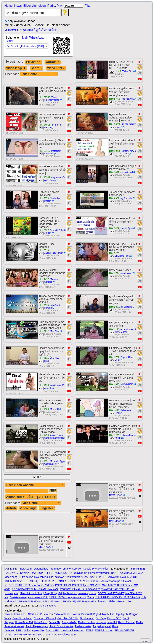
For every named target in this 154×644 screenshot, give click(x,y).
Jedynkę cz (80, 573)
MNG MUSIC (127, 384)
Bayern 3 (86, 614)
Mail (25, 38)
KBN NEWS (45, 547)
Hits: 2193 (114, 329)
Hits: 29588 (115, 124)
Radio (51, 6)
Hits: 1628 (114, 384)
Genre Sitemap (48, 606)
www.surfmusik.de (15, 614)
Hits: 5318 (44, 250)
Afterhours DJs (36, 614)
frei (129, 601)
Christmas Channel (45, 618)
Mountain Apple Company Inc (55, 463)
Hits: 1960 (44, 358)
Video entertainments (52, 99)
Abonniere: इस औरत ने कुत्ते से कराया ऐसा (31, 497)
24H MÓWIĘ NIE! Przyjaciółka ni (80, 601)
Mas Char (55, 331)
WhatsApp (36, 38)
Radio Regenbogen (37, 626)
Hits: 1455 (44, 435)
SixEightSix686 (122, 256)
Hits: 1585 (44, 409)
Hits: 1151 (44, 461)
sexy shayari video (99, 573)
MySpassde (126, 198)
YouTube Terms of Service (66, 569)
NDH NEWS (128, 99)
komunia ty (77, 577)
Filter (88, 6)
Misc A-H (54, 409)
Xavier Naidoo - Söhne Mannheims (55, 437)
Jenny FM (55, 622)
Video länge (16, 68)
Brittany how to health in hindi (126, 152)
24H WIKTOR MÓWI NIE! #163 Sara (38, 601)
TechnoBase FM (22, 635)
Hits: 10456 (115, 151)
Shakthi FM (53, 630)
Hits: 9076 (44, 198)
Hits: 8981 (114, 198)
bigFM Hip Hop (111, 614)
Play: (60, 6)
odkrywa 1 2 (62, 577)
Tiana (91, 597)
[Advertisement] (106, 44)
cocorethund (127, 172)
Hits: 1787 (114, 357)
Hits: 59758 (44, 97)
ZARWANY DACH (95, 577)
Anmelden (39, 6)
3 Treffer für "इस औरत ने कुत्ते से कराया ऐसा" (31, 30)
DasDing (101, 618)
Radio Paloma (126, 622)
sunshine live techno (72, 630)
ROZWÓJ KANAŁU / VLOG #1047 (80, 589)
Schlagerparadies (34, 630)
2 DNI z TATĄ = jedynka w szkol (68, 597)
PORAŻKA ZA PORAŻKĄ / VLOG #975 (78, 585)
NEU (53, 491)
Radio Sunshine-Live (61, 626)
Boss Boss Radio (22, 618)
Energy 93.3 (114, 618)
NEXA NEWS (116, 495)
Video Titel (56, 68)
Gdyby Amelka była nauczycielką (77, 593)
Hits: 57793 (115, 99)
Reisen (121, 601)
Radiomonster (83, 626)
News (18, 6)
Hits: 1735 (44, 385)
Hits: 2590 (44, 305)
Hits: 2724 (114, 273)
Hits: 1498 (114, 410)
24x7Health (126, 307)
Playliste (34, 62)
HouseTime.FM (24, 622)
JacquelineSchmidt (54, 253)
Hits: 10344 (44, 177)
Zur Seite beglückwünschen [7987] (25, 46)
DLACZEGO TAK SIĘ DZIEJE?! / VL (34, 581)
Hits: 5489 (114, 228)
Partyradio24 (69, 622)
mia (16, 593)
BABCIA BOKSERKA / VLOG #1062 (78, 581)
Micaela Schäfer (51, 281)
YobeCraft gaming (52, 307)
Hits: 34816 (44, 125)
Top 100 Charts (42, 635)
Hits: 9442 (114, 172)
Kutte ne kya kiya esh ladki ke (36, 577)
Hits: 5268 (114, 253)
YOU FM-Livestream (64, 635)
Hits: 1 (118, 71)
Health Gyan (127, 228)
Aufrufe (53, 62)
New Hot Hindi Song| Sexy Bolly (38, 593)
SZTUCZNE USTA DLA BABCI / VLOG (31, 585)
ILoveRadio (41, 622)
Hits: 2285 (114, 307)
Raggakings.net (102, 626)
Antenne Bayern (70, 614)
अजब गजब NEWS (53, 126)
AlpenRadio (53, 614)
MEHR (37, 477)
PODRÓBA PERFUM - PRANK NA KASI (35, 589)
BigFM (97, 614)
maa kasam (126, 273)
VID (112, 72)
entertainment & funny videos (125, 331)
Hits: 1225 (114, 435)
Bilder (27, 6)
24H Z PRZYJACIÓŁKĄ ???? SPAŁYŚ (118, 597)
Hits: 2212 (44, 331)
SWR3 (89, 630)
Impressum (25, 569)
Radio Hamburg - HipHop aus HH (97, 622)
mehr (103, 601)
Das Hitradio (87, 618)
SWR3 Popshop (104, 630)
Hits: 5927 (44, 230)
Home (9, 6)
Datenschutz (41, 569)
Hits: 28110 (44, 151)
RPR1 (19, 630)
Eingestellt (47, 508)
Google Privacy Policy (96, 569)
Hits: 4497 (44, 279)
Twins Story (128, 71)
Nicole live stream (52, 200)
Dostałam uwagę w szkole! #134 (29, 597)
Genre (37, 68)
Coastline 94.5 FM (68, 618)
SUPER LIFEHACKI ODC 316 (55, 573)
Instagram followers (53, 152)
